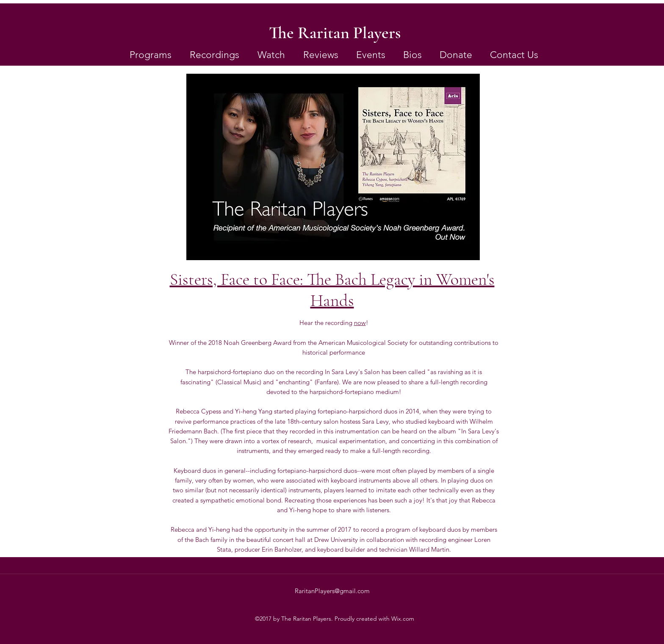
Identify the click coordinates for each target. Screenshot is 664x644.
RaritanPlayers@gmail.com (332, 591)
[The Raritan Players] (335, 33)
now (360, 323)
